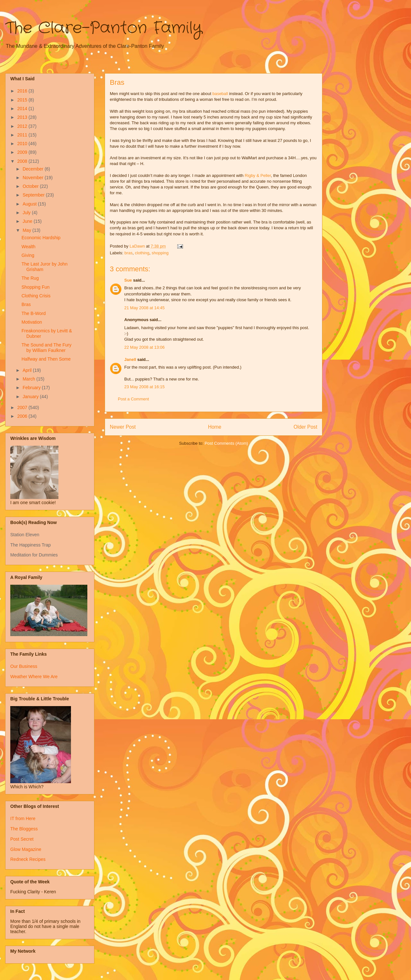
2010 (23, 144)
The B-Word (34, 313)
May (27, 230)
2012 (23, 126)
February (32, 388)
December (33, 169)
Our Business (24, 666)
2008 (23, 161)
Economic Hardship (41, 238)
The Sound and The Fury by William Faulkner (46, 348)
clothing (142, 253)
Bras (26, 304)
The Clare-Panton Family (104, 28)
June (28, 221)
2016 (23, 91)
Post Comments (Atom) (226, 443)
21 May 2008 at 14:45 (144, 308)
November (33, 178)
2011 (23, 135)
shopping (160, 253)
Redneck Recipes (28, 859)
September (34, 195)
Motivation (32, 322)
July (27, 213)
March (29, 379)
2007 (23, 407)
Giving (28, 255)
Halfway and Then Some (46, 359)
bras (129, 253)
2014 (23, 109)
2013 (23, 117)
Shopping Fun (35, 287)
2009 (23, 152)
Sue (128, 280)
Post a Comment (133, 399)
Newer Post (123, 427)
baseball (220, 94)
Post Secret (22, 839)
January (31, 397)
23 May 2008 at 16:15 (144, 387)
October (31, 186)
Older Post (305, 427)
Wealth (28, 247)
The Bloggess (24, 829)
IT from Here (23, 818)
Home (215, 427)
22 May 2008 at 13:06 (144, 347)
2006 (23, 416)
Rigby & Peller (258, 175)
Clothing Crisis (36, 296)
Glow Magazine (26, 849)
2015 (23, 100)
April (28, 370)
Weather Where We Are (34, 677)
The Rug (30, 278)
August (30, 204)
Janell (130, 359)
